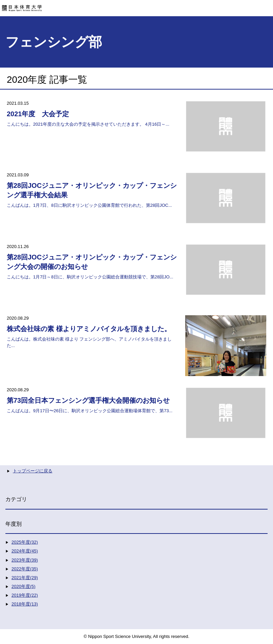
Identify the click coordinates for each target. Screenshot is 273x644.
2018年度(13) (25, 604)
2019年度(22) (25, 595)
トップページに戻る (33, 471)
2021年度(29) (25, 578)
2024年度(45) (25, 551)
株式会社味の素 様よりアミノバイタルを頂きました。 (89, 329)
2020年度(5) (23, 586)
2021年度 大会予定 (38, 114)
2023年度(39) (25, 560)
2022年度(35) (25, 569)
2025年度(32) (25, 542)
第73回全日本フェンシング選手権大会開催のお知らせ (88, 400)
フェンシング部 (54, 42)
